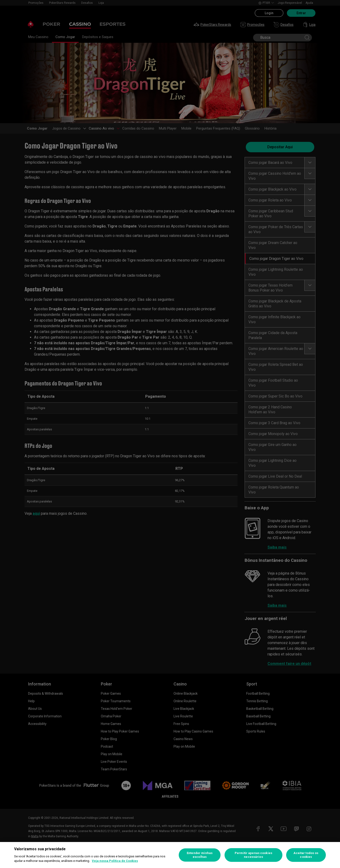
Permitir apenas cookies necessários (253, 855)
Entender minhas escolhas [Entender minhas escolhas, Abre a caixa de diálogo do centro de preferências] (200, 855)
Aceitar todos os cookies (306, 855)
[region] (170, 855)
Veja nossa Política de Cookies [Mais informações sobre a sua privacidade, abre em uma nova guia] (115, 861)
